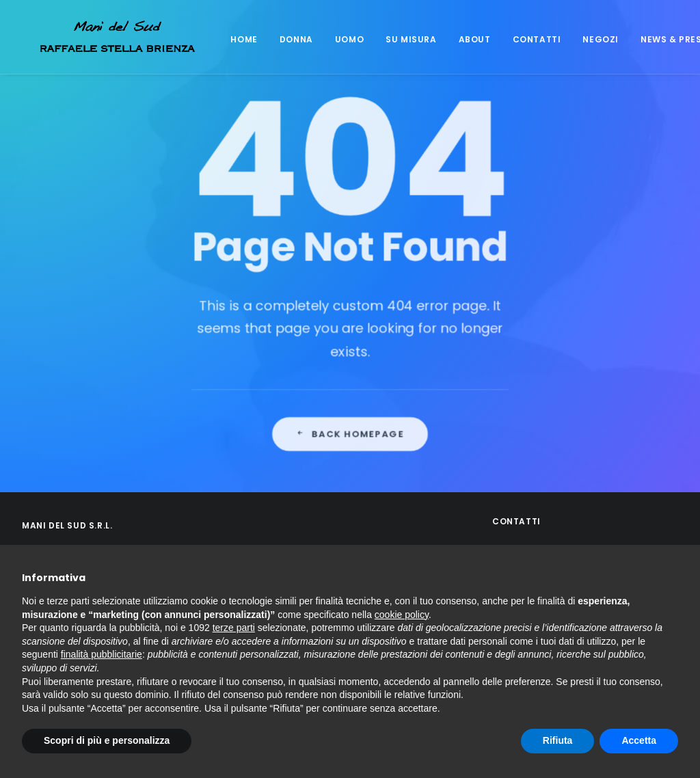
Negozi (583, 39)
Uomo (332, 39)
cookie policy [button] (402, 615)
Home (226, 39)
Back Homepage (350, 484)
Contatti (519, 39)
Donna (279, 39)
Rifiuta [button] (558, 740)
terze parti (234, 628)
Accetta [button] (639, 740)
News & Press (656, 39)
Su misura (393, 39)
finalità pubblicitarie (102, 654)
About (457, 39)
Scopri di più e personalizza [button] (107, 740)
